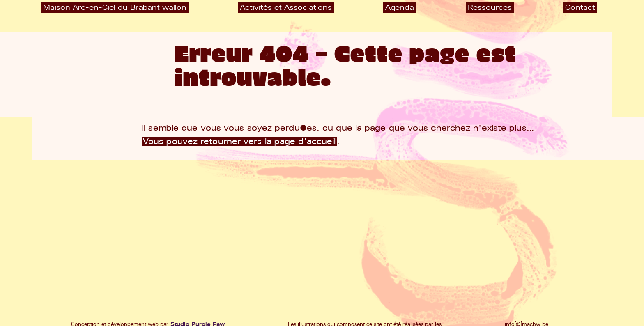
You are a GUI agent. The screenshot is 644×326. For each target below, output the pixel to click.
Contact (580, 7)
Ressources (490, 7)
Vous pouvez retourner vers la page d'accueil (239, 141)
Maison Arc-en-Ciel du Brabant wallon (115, 7)
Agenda (400, 7)
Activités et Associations (286, 7)
